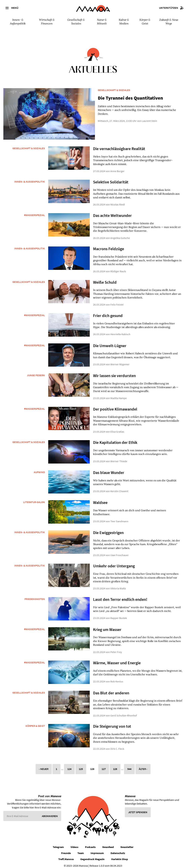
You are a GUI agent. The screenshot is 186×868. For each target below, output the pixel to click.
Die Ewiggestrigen (108, 530)
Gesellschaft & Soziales (76, 22)
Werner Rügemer (120, 361)
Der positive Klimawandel (115, 406)
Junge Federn (36, 372)
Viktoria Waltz (118, 586)
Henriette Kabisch (120, 331)
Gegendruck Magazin (92, 856)
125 (81, 766)
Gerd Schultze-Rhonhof (124, 712)
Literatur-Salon (34, 499)
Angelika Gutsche (120, 235)
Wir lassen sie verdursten (114, 373)
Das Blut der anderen (111, 690)
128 (115, 766)
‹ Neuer (44, 766)
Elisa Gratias (117, 429)
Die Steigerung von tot (112, 723)
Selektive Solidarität (111, 179)
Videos (74, 844)
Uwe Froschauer (120, 552)
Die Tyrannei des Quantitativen (126, 98)
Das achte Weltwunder (112, 212)
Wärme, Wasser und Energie (117, 660)
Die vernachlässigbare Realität (119, 146)
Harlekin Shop (120, 856)
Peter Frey (116, 649)
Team (81, 850)
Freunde (66, 850)
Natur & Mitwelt (102, 22)
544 (129, 766)
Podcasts (90, 844)
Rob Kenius (117, 679)
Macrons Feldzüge (109, 246)
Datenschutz (118, 850)
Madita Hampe (119, 395)
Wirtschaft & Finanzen (47, 22)
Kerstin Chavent (119, 488)
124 (69, 766)
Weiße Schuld (105, 279)
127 (104, 766)
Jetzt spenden (138, 809)
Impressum (97, 850)
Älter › (143, 766)
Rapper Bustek (119, 615)
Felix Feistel (117, 302)
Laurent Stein (145, 117)
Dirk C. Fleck (117, 746)
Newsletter (127, 844)
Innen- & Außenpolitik (18, 22)
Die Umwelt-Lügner (110, 343)
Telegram (58, 844)
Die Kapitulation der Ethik (115, 439)
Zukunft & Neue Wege (169, 22)
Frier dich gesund (108, 313)
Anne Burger (117, 168)
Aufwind (39, 469)
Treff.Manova (66, 856)
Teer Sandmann (119, 518)
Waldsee (100, 500)
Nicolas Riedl (118, 202)
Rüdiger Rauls (118, 268)
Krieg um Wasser (107, 626)
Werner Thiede (119, 458)
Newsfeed (108, 844)
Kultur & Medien (124, 22)
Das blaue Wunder (109, 470)
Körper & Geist (145, 22)
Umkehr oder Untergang (114, 563)
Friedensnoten (35, 596)
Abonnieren (50, 813)
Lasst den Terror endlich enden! (120, 596)
